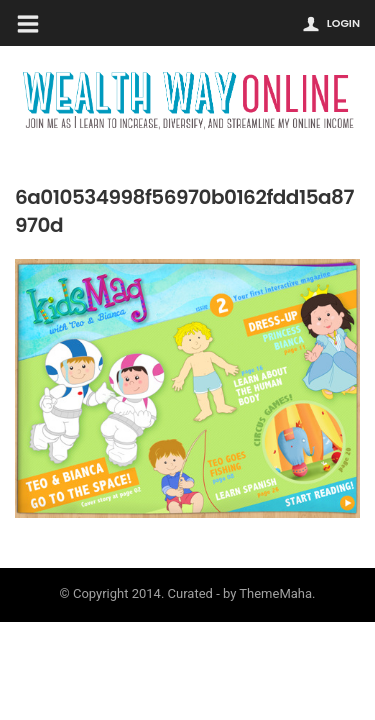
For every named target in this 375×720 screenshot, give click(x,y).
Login (343, 23)
